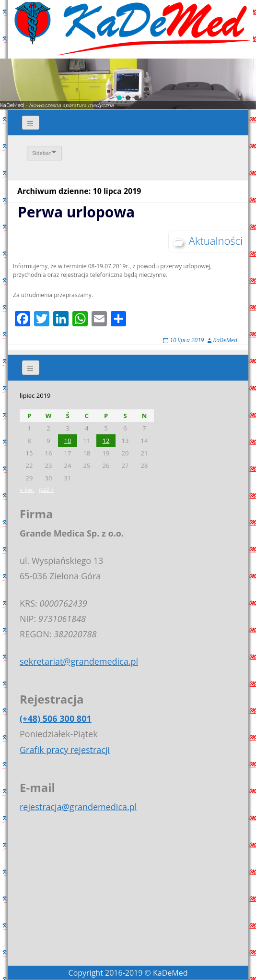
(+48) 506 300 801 (56, 718)
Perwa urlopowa (76, 212)
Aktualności (216, 240)
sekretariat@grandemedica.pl (79, 661)
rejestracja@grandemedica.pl (78, 807)
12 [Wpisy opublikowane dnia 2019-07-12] (106, 441)
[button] (119, 98)
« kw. (27, 490)
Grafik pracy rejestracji (65, 750)
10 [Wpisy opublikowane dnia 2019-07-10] (68, 441)
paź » (46, 490)
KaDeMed (225, 340)
